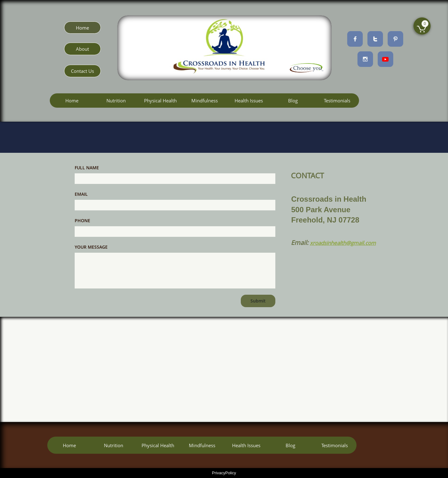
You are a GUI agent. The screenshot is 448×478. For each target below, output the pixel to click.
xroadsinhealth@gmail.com (343, 243)
